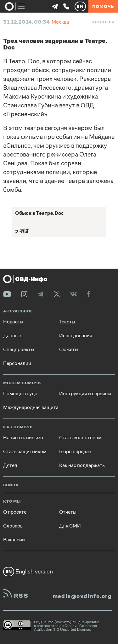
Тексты (67, 322)
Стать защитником (25, 452)
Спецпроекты (19, 350)
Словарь (13, 526)
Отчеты (68, 512)
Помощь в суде (20, 394)
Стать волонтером (80, 438)
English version (28, 572)
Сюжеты (69, 350)
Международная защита (31, 407)
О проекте (15, 512)
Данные (12, 336)
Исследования (76, 336)
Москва (60, 22)
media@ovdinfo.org (82, 596)
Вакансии (14, 540)
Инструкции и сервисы (85, 394)
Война (11, 485)
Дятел (10, 465)
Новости (103, 22)
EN (80, 6)
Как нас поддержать (82, 465)
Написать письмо (23, 438)
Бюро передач (75, 452)
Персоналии (17, 363)
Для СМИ (70, 526)
